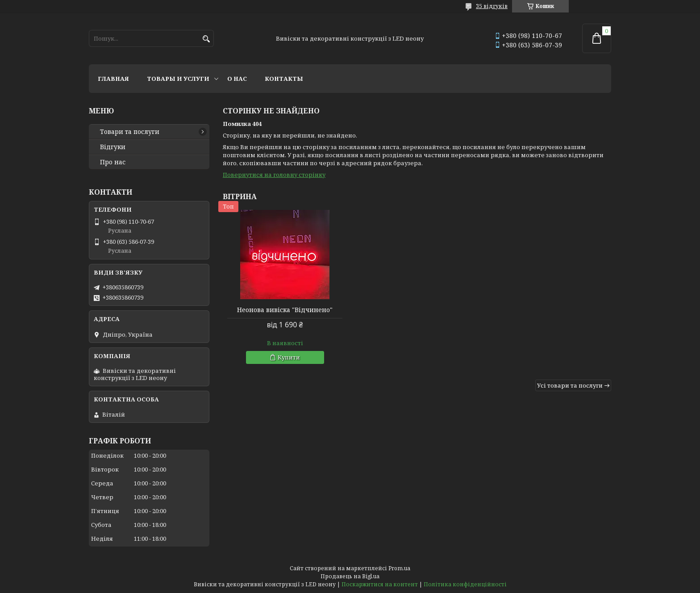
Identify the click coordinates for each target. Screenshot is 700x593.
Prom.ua (399, 568)
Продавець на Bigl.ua (350, 576)
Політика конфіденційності (465, 584)
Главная (113, 79)
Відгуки (113, 147)
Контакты (284, 79)
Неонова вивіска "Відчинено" (285, 310)
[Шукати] (206, 39)
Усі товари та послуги (570, 385)
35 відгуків (492, 6)
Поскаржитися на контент (380, 584)
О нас (237, 79)
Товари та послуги (130, 132)
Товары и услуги (178, 79)
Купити (289, 357)
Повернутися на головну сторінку (274, 175)
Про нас (113, 162)
